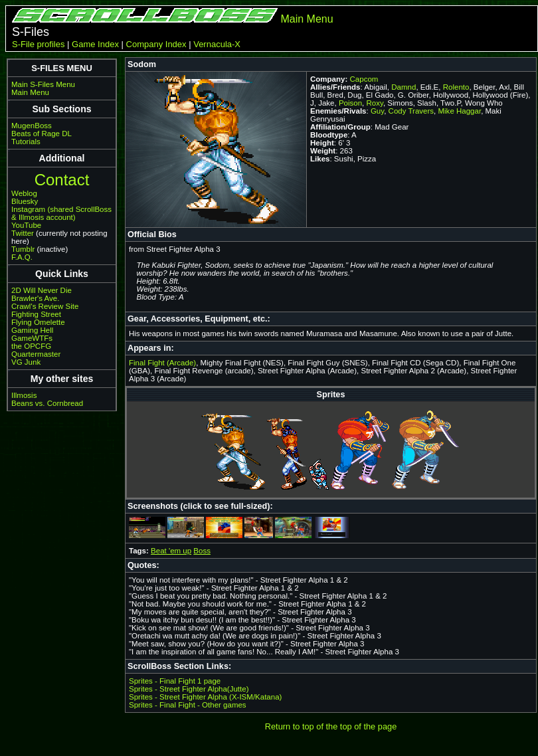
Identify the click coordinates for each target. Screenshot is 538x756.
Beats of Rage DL (42, 134)
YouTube (26, 225)
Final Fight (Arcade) (162, 363)
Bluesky (25, 201)
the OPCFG (31, 346)
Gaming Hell (32, 330)
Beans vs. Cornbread (47, 403)
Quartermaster (36, 354)
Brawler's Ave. (35, 298)
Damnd (403, 87)
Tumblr (23, 249)
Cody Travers (411, 111)
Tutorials (26, 142)
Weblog (24, 193)
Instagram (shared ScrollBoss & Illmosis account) (61, 213)
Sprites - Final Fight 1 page (175, 681)
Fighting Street (36, 314)
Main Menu (307, 19)
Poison (350, 103)
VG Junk (26, 362)
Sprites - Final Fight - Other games (188, 705)
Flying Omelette (38, 322)
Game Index (95, 44)
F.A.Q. (22, 257)
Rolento (456, 87)
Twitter (23, 233)
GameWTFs (32, 338)
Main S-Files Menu (43, 84)
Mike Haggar (459, 111)
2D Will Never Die (42, 290)
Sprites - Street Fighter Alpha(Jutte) (189, 689)
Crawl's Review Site (45, 306)
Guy (377, 111)
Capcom (364, 79)
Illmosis (24, 395)
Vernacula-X (217, 44)
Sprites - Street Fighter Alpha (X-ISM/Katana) (205, 697)
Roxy (375, 103)
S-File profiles (38, 44)
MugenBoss (32, 126)
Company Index (156, 44)
